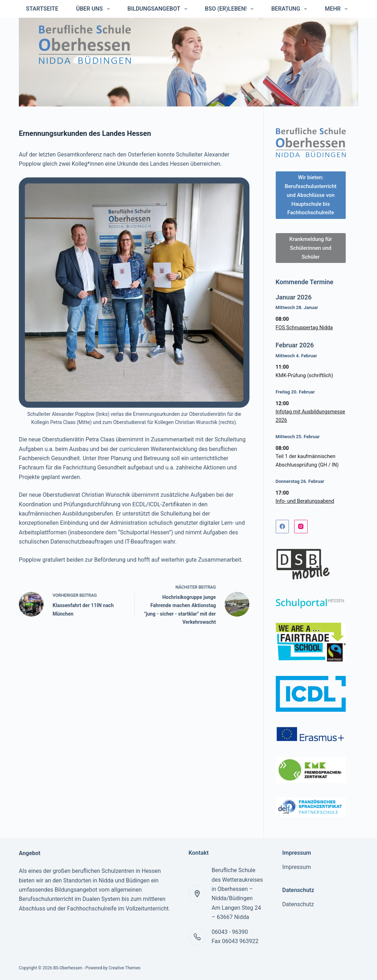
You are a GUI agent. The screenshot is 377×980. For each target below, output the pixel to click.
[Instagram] (301, 527)
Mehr (338, 9)
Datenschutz (298, 904)
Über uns (94, 9)
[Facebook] (282, 527)
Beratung (290, 9)
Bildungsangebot (159, 9)
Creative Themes (125, 968)
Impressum (297, 867)
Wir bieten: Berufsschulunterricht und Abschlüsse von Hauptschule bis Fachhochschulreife (311, 195)
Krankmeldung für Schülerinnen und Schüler (311, 248)
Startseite (42, 9)
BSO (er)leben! (231, 9)
